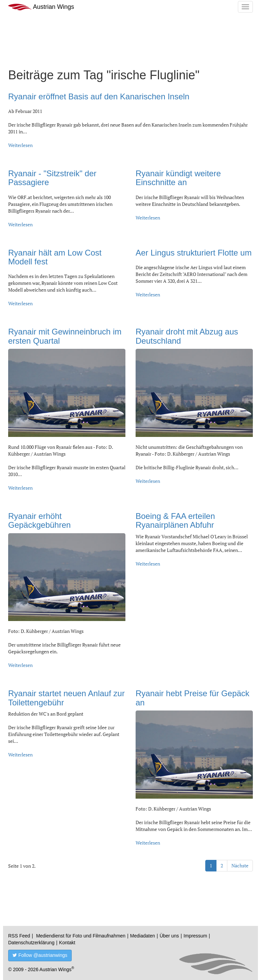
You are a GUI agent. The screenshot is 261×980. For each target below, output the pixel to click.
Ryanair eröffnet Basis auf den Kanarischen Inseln (99, 96)
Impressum (195, 936)
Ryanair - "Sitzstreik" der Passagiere (52, 178)
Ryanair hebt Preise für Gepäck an (193, 698)
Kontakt (67, 943)
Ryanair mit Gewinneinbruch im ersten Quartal (65, 336)
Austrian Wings (41, 7)
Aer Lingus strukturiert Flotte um (194, 253)
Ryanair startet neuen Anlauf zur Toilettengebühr (66, 698)
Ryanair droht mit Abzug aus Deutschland (187, 336)
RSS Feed (19, 936)
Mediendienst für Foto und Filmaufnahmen (81, 936)
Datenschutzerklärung (31, 943)
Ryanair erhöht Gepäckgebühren (39, 520)
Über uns (169, 936)
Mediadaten (143, 936)
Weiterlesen (20, 145)
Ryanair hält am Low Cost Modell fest (55, 257)
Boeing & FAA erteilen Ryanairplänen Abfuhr (175, 520)
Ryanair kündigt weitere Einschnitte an (178, 178)
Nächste (240, 865)
